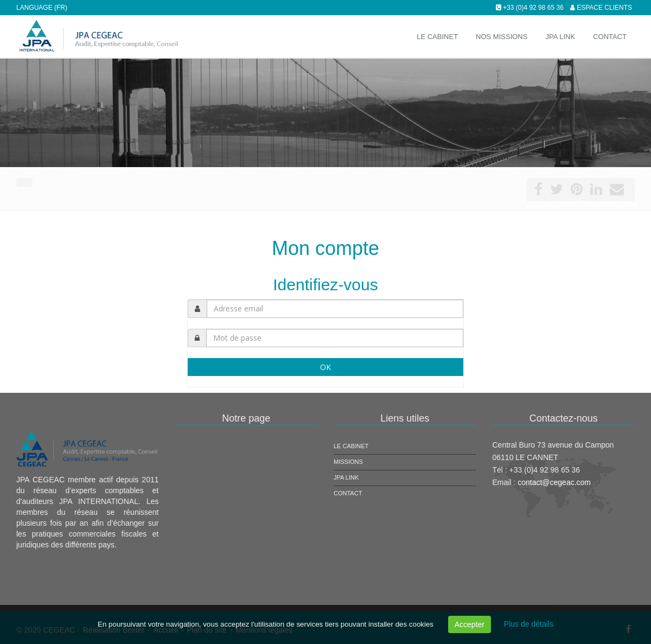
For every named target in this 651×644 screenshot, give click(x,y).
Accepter (470, 624)
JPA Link (346, 477)
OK (325, 367)
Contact (348, 493)
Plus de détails (529, 624)
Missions (348, 462)
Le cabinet (351, 446)
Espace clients (604, 8)
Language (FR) (42, 8)
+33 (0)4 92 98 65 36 (533, 8)
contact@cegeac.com (554, 482)
